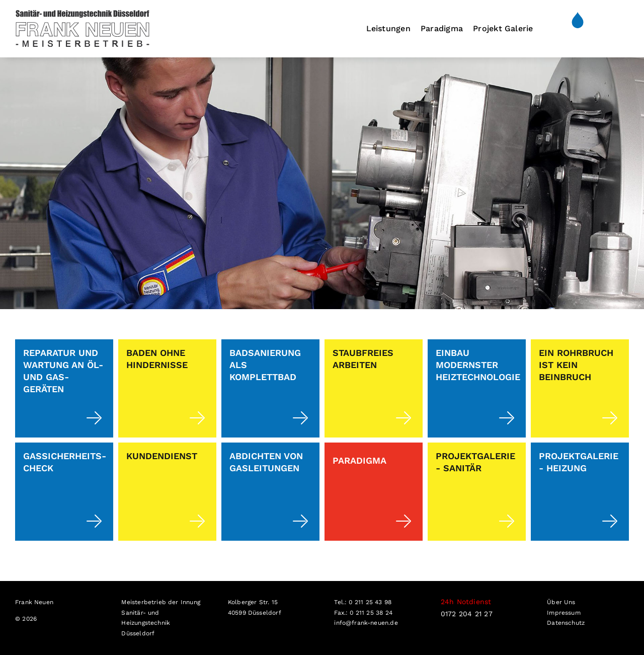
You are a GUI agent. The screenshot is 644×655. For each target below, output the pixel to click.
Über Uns (561, 602)
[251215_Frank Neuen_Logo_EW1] (83, 14)
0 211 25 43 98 (370, 602)
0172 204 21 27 (467, 614)
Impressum (564, 613)
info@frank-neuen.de (366, 623)
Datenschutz (566, 623)
